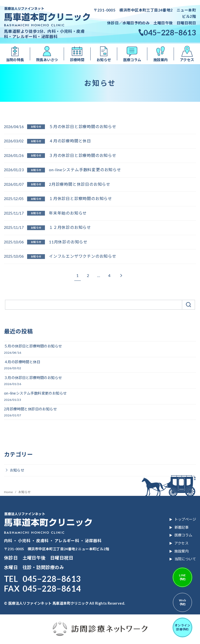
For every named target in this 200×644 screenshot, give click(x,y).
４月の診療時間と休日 (70, 141)
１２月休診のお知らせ (70, 227)
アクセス (182, 543)
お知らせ (104, 60)
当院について (185, 559)
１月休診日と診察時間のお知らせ (81, 198)
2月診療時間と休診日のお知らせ (80, 184)
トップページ (185, 519)
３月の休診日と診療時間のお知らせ (83, 155)
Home (9, 492)
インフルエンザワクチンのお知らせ (83, 256)
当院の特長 (15, 60)
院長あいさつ (47, 60)
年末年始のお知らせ (68, 213)
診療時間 (77, 60)
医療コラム (132, 60)
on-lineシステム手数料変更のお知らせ (85, 170)
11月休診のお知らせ (68, 242)
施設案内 (161, 60)
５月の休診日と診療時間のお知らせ (83, 126)
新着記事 (182, 527)
